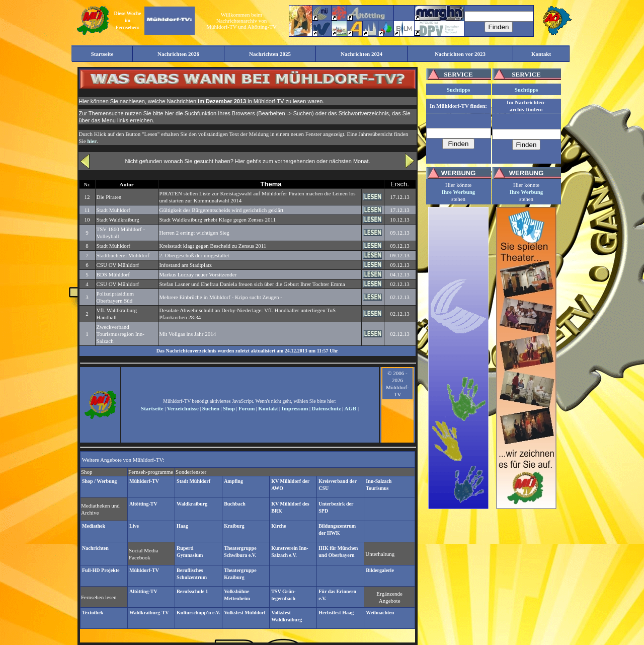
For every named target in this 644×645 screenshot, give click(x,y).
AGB (351, 408)
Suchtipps (458, 90)
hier (92, 141)
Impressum (295, 408)
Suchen (211, 408)
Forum (247, 408)
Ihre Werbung (459, 192)
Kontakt (268, 408)
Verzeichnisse (183, 408)
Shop (229, 408)
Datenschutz (327, 408)
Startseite (152, 408)
